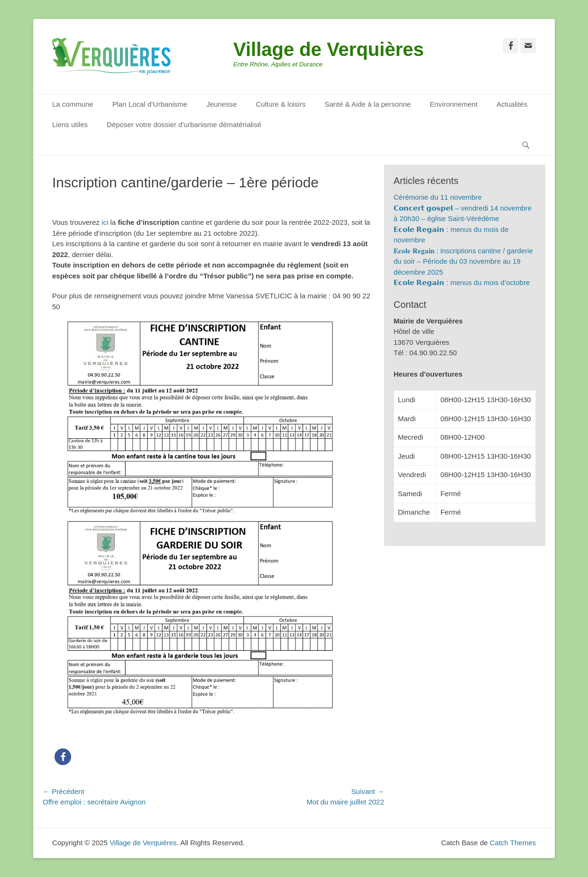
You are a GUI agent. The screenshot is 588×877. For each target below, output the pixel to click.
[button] (63, 757)
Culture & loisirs (280, 104)
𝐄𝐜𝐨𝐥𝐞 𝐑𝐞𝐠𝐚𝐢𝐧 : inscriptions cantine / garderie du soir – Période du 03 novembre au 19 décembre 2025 (463, 261)
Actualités (512, 104)
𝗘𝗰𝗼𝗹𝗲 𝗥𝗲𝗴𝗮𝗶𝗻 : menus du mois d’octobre (462, 282)
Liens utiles (70, 125)
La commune (73, 104)
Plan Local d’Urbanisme (150, 104)
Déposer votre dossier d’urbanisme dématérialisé (184, 125)
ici (105, 222)
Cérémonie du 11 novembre (438, 197)
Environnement (454, 104)
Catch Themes (513, 843)
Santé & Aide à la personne (367, 104)
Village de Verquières (329, 49)
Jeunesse (221, 104)
